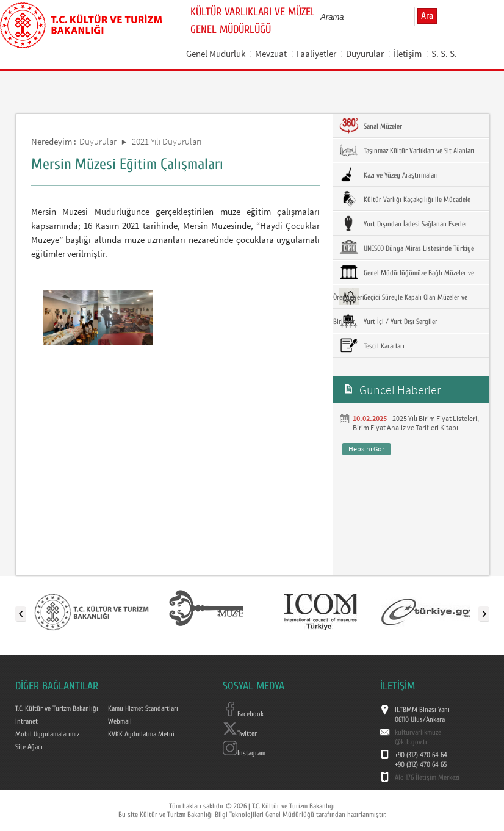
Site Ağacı (29, 747)
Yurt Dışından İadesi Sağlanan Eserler (403, 223)
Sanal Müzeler (371, 126)
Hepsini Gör (366, 449)
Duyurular (365, 53)
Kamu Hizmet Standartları (143, 708)
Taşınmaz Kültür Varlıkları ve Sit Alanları (407, 150)
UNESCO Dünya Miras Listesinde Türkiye (407, 248)
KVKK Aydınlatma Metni (141, 734)
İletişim (408, 53)
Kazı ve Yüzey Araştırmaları (389, 174)
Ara (427, 16)
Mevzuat (271, 53)
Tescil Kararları (372, 345)
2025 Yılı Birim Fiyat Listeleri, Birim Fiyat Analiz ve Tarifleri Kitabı (416, 423)
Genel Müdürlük (216, 53)
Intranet (27, 721)
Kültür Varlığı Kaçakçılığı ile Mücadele (405, 199)
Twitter (240, 733)
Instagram (244, 753)
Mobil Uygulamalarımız (47, 734)
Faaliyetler (316, 53)
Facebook (243, 714)
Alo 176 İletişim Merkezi (427, 777)
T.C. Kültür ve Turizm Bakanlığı (57, 708)
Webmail (120, 721)
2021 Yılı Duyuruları (167, 141)
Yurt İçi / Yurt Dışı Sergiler (388, 321)
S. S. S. (444, 53)
